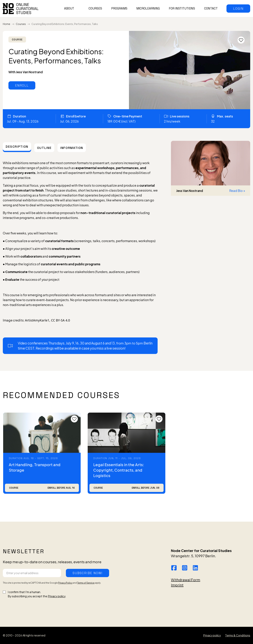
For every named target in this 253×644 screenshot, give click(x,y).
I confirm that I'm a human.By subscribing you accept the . (37, 594)
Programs (119, 8)
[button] (238, 9)
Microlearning (148, 8)
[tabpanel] (80, 256)
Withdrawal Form (186, 580)
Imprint (177, 585)
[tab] (17, 147)
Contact (211, 8)
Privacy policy (57, 596)
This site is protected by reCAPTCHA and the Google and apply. (52, 583)
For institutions (182, 8)
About (69, 8)
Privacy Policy (65, 583)
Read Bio (237, 191)
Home (7, 24)
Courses (95, 8)
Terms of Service (86, 583)
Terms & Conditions (238, 635)
